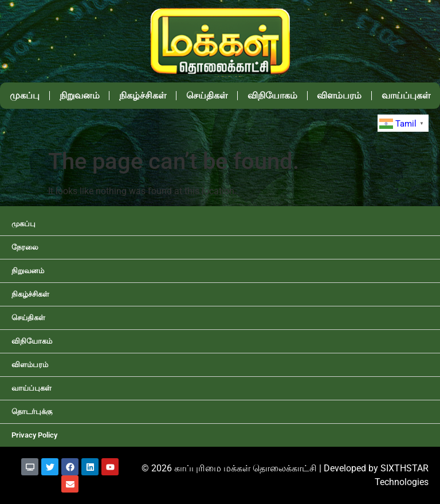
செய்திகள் (207, 95)
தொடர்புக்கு (32, 412)
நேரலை (25, 247)
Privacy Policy (34, 435)
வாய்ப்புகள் (32, 388)
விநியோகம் (272, 95)
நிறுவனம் (80, 95)
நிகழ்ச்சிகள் (143, 95)
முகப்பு (25, 95)
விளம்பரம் (339, 95)
